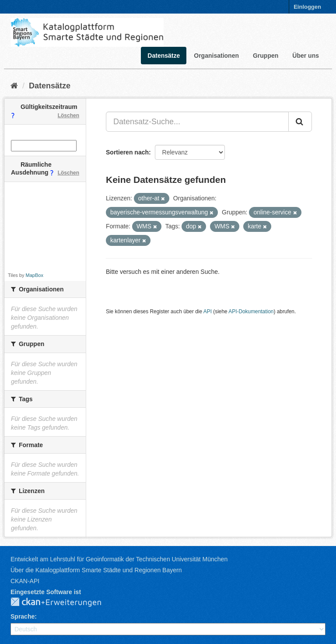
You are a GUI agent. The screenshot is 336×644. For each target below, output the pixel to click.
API (208, 311)
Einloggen (307, 7)
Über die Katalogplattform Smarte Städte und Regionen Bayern (96, 570)
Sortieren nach (127, 152)
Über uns (306, 56)
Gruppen (266, 56)
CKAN (63, 602)
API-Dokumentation (251, 311)
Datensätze (164, 56)
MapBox (35, 275)
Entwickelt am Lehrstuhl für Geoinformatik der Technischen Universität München (119, 559)
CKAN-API (25, 581)
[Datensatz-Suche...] (197, 122)
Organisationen (216, 56)
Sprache (23, 616)
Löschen (68, 115)
